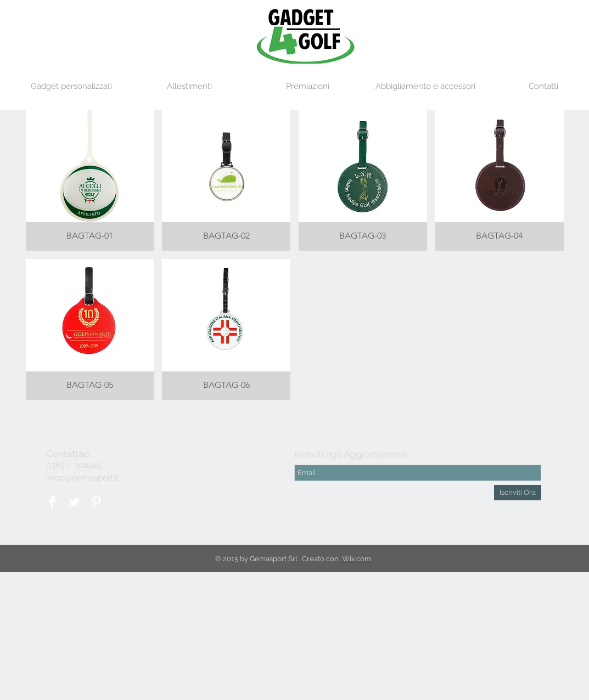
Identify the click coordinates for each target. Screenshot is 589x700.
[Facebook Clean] (52, 502)
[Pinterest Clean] (96, 502)
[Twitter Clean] (74, 502)
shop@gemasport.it (83, 478)
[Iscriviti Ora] (518, 493)
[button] (71, 86)
